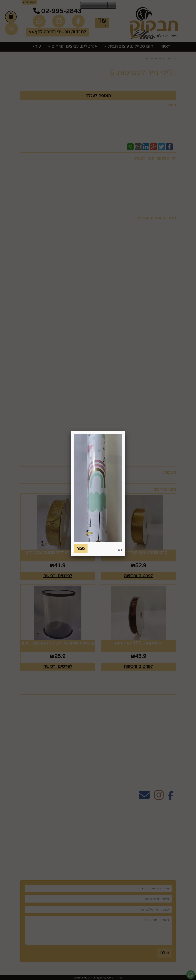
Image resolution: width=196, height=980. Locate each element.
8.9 (120, 550)
